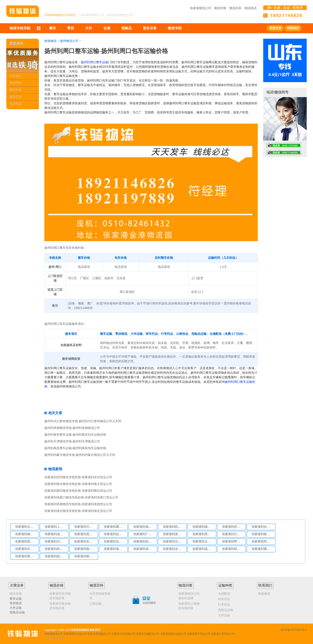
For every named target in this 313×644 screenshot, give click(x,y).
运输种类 (225, 585)
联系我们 (265, 585)
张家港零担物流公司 (99, 634)
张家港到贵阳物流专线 (173, 534)
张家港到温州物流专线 (203, 549)
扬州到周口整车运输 (95, 62)
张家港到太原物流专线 (203, 541)
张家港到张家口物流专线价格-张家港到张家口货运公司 (81, 497)
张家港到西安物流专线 (203, 534)
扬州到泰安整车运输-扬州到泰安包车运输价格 (75, 435)
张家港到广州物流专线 (144, 534)
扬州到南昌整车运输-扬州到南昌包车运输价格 (75, 448)
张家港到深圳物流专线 (144, 549)
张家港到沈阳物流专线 (114, 541)
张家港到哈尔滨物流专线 (144, 541)
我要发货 (275, 28)
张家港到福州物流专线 (144, 527)
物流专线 (175, 28)
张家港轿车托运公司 (199, 634)
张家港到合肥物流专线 (262, 527)
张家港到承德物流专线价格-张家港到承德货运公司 (78, 504)
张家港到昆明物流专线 (85, 534)
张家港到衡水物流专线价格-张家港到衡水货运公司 (78, 484)
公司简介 (16, 76)
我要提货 (293, 28)
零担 (71, 28)
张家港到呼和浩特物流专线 (233, 541)
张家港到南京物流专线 (203, 527)
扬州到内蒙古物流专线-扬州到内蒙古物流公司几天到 (80, 455)
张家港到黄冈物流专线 (26, 556)
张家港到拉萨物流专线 (114, 534)
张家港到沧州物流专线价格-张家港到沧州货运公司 (78, 477)
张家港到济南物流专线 (233, 527)
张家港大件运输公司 (123, 634)
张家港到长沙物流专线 (26, 549)
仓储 (107, 28)
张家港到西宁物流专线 (26, 541)
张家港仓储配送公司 (148, 634)
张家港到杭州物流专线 (173, 527)
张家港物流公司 (201, 8)
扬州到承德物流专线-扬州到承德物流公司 (72, 428)
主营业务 (17, 585)
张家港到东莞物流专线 (173, 549)
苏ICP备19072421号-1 (294, 630)
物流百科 (235, 8)
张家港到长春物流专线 (85, 541)
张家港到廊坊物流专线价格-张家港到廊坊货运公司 (78, 491)
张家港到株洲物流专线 (85, 556)
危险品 (127, 28)
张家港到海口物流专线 (114, 549)
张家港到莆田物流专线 (262, 549)
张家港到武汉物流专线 (55, 549)
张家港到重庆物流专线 (114, 527)
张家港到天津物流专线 (85, 527)
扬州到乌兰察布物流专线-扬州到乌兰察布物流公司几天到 (83, 421)
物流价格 (220, 8)
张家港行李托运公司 (223, 634)
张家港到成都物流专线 (55, 534)
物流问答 (185, 585)
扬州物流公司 (69, 41)
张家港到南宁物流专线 (85, 549)
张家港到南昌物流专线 (26, 534)
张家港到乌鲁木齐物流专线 (55, 541)
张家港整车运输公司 (75, 634)
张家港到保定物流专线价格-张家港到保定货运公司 (78, 511)
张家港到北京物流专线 (26, 527)
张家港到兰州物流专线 (233, 534)
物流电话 (251, 8)
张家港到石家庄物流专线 (173, 541)
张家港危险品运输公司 (173, 634)
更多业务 (150, 28)
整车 (53, 28)
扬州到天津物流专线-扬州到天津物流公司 (72, 441)
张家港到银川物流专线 (262, 534)
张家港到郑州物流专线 (262, 541)
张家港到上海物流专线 (55, 527)
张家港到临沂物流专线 (55, 556)
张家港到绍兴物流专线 (233, 549)
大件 (89, 28)
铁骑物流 (50, 41)
